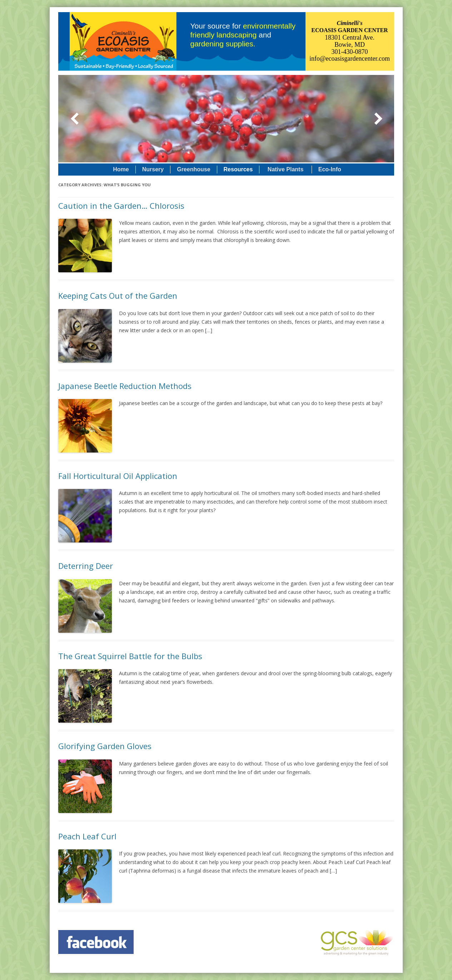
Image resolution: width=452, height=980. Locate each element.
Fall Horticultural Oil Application (118, 476)
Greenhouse (193, 169)
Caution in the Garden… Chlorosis (121, 206)
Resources (238, 169)
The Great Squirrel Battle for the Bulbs (130, 656)
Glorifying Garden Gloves (105, 746)
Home (121, 169)
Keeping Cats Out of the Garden (118, 295)
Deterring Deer (86, 566)
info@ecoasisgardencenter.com (350, 59)
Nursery (153, 169)
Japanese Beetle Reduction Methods (125, 386)
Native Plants (285, 169)
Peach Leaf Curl (87, 836)
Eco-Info (330, 169)
